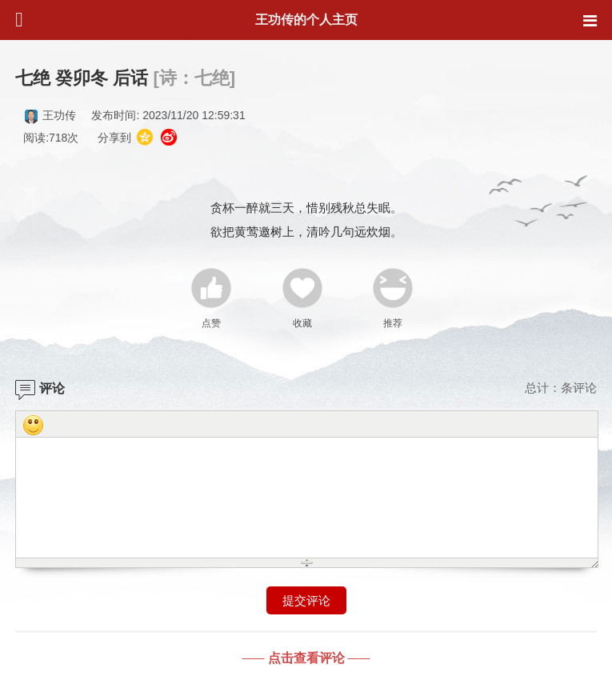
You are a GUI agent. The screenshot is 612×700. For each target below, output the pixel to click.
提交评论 (306, 600)
